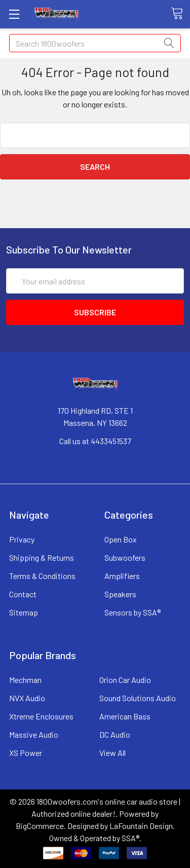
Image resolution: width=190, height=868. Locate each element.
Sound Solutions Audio (138, 698)
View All (112, 753)
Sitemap (24, 612)
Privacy (22, 539)
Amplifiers (122, 576)
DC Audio (115, 734)
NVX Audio (27, 698)
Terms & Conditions (42, 576)
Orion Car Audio (125, 680)
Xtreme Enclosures (41, 716)
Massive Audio (34, 734)
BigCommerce (40, 826)
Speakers (120, 594)
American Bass (125, 716)
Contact (23, 594)
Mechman (25, 680)
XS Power (26, 753)
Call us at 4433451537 (95, 441)
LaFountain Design (141, 826)
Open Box (121, 539)
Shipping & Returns (42, 557)
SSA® (130, 838)
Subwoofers (125, 557)
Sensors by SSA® (132, 612)
